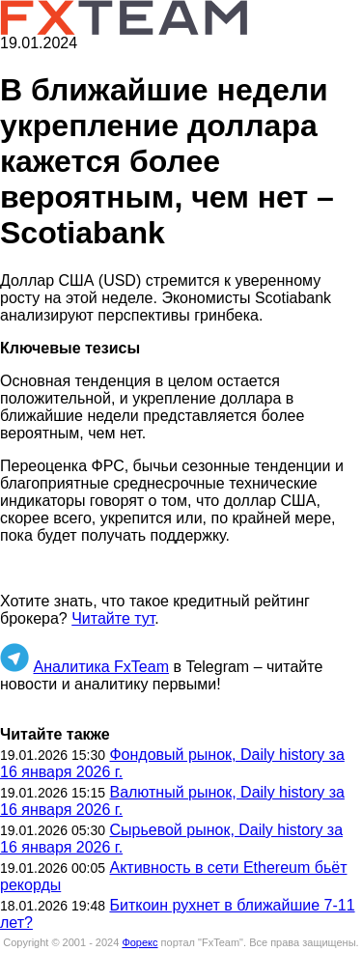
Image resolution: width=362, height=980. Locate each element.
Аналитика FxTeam (101, 667)
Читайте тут (113, 618)
